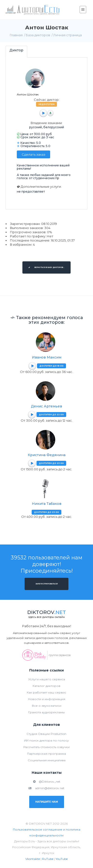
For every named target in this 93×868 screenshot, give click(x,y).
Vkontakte (33, 859)
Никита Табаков (47, 504)
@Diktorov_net (47, 781)
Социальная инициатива (47, 760)
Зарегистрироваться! (47, 584)
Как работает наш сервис (46, 692)
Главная (16, 35)
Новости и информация (47, 699)
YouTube (62, 859)
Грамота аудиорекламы (46, 712)
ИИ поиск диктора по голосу (46, 740)
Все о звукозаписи (47, 706)
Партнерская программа (46, 754)
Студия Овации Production (46, 734)
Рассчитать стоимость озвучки (46, 747)
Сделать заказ (33, 154)
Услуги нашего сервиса (47, 679)
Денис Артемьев (46, 406)
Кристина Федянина (47, 455)
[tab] (16, 52)
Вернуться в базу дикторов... (46, 267)
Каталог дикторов (46, 686)
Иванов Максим (47, 357)
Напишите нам (47, 802)
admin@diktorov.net (46, 788)
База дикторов (38, 35)
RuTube (48, 859)
